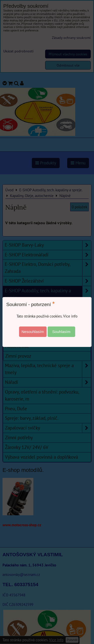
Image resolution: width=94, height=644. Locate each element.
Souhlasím (61, 332)
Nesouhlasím (33, 332)
